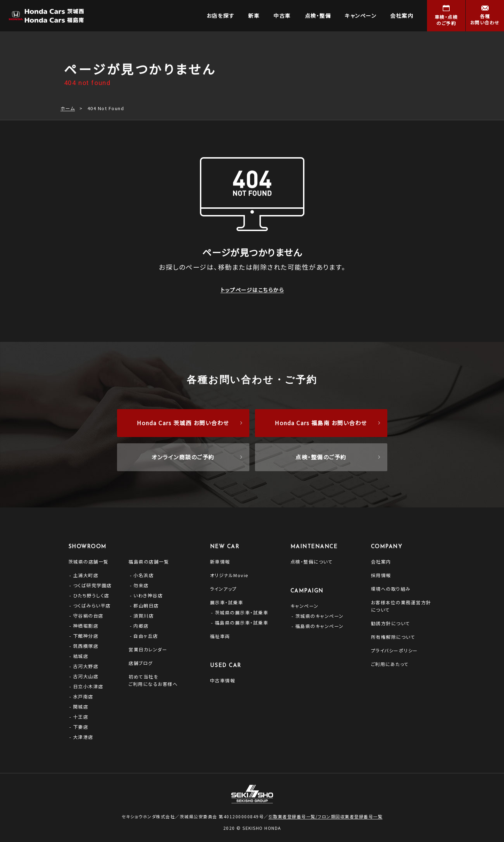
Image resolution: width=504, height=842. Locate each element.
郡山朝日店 (146, 606)
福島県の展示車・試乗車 (242, 623)
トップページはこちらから (252, 289)
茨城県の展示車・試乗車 (242, 613)
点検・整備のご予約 (321, 457)
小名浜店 (144, 575)
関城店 (81, 707)
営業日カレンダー (148, 649)
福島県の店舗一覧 (149, 562)
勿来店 (141, 585)
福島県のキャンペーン (320, 626)
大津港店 (83, 737)
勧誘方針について (391, 623)
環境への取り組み (391, 589)
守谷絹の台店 (88, 616)
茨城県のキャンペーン (320, 616)
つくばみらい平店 (92, 606)
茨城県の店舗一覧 (88, 562)
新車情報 (220, 562)
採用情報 (381, 575)
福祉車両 (220, 636)
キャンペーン (305, 606)
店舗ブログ (141, 663)
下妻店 (81, 727)
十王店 (81, 717)
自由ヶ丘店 (146, 636)
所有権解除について (393, 637)
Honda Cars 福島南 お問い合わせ (321, 423)
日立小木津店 (88, 686)
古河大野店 (86, 666)
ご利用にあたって (390, 664)
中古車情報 (223, 680)
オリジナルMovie (229, 575)
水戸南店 (83, 696)
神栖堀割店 (86, 626)
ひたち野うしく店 (91, 595)
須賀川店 (144, 616)
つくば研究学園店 (92, 585)
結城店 (81, 656)
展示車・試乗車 (227, 602)
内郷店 (141, 626)
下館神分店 (86, 636)
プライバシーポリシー (394, 650)
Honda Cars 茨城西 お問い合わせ (183, 423)
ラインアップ (223, 589)
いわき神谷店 (148, 595)
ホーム (68, 108)
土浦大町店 (86, 575)
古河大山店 (86, 676)
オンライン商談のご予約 (183, 457)
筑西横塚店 (86, 646)
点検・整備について (312, 562)
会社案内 (381, 562)
